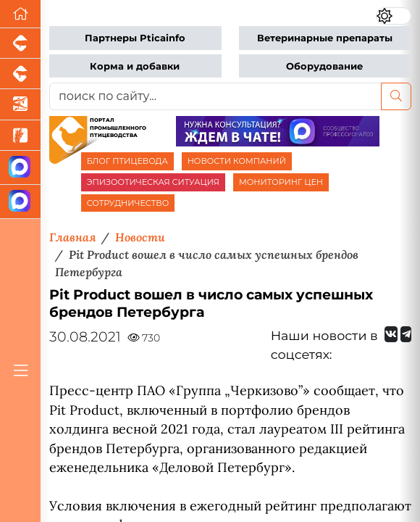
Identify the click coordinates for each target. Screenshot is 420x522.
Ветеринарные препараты (325, 38)
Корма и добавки (135, 66)
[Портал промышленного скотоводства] (20, 74)
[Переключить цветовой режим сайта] (394, 16)
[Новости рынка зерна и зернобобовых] (20, 136)
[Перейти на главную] (20, 14)
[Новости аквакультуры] (20, 104)
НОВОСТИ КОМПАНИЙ (237, 161)
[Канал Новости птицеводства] (20, 168)
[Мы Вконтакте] (391, 334)
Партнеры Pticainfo (135, 38)
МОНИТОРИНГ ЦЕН (281, 182)
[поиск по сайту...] (215, 96)
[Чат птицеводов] (20, 202)
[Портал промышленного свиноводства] (20, 43)
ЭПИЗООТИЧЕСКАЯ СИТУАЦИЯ (153, 182)
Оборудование (324, 66)
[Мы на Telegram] (406, 334)
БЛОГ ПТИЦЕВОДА (127, 161)
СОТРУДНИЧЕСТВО (128, 203)
